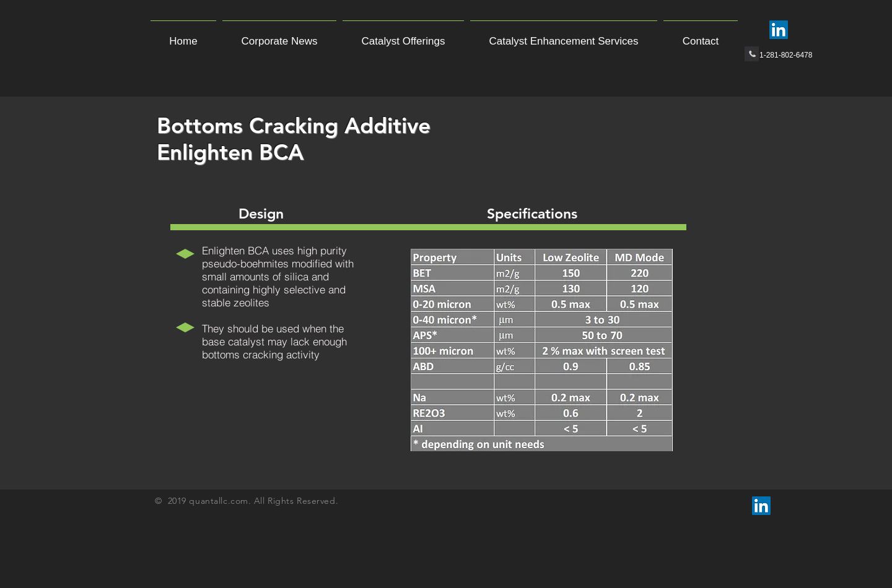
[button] (403, 36)
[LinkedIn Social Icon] (779, 30)
